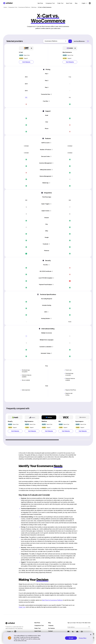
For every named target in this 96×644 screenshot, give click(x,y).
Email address (71, 628)
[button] (26, 55)
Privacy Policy (83, 638)
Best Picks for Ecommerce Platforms (52, 601)
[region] (48, 427)
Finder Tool (22, 608)
